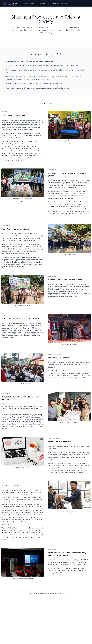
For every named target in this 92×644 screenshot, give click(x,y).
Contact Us (65, 3)
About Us (56, 3)
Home (26, 3)
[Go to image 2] (69, 144)
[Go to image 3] (71, 144)
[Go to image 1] (68, 144)
